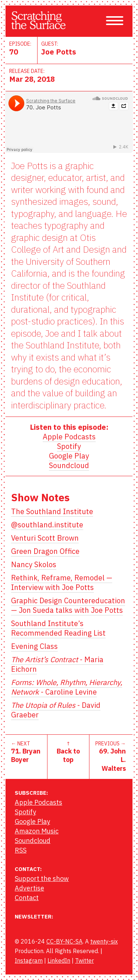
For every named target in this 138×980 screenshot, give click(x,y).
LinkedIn (59, 960)
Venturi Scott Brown (45, 538)
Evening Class (34, 646)
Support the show (42, 879)
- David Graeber (56, 710)
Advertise (29, 888)
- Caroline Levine (67, 687)
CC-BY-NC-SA (64, 941)
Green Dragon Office (45, 551)
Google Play (69, 456)
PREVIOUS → (110, 756)
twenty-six (104, 941)
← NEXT (26, 752)
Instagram (29, 960)
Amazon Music (37, 831)
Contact (27, 898)
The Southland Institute (52, 511)
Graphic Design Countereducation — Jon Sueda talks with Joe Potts (68, 605)
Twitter (84, 960)
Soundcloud (69, 465)
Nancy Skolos (34, 564)
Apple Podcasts (69, 437)
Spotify (69, 446)
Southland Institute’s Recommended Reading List (58, 628)
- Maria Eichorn (57, 664)
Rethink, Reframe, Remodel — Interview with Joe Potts (62, 582)
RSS (21, 850)
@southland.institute (47, 525)
